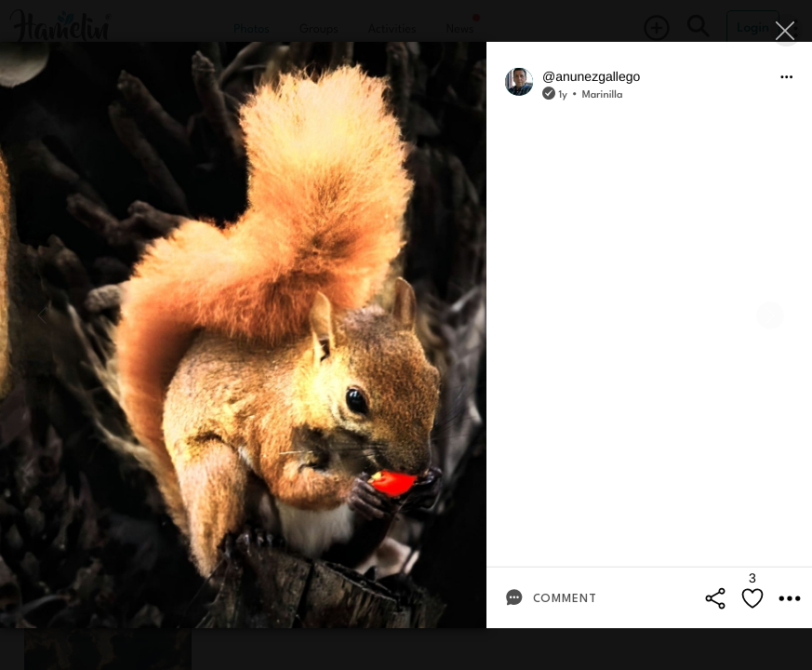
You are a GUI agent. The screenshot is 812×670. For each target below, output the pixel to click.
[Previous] (42, 315)
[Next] (770, 315)
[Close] (786, 30)
